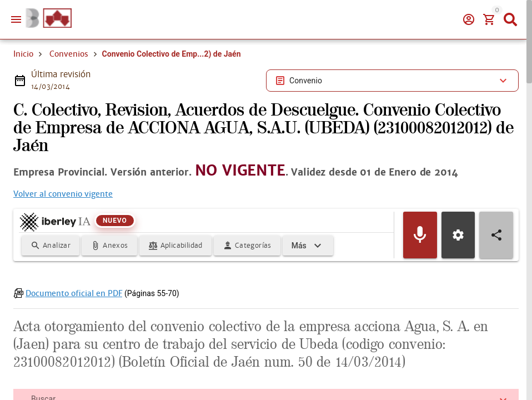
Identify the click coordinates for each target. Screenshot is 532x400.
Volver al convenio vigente (63, 211)
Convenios (69, 54)
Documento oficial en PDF (74, 310)
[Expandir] (308, 262)
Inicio (23, 54)
